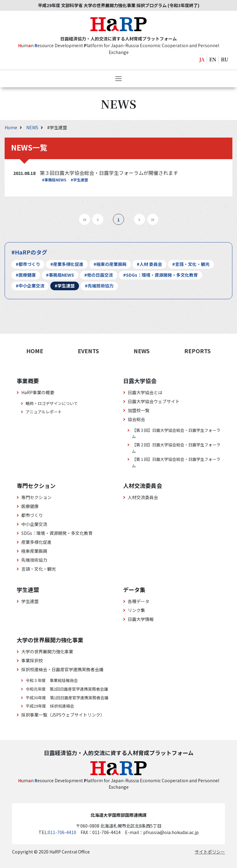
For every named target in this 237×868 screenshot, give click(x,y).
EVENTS (88, 351)
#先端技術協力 (99, 286)
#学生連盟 (79, 180)
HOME (35, 351)
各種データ (139, 601)
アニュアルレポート (44, 412)
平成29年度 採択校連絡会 (50, 706)
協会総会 (136, 419)
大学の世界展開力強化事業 (47, 651)
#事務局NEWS (54, 180)
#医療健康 (26, 275)
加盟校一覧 (139, 410)
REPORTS (197, 351)
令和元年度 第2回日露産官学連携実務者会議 (67, 689)
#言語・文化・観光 (191, 264)
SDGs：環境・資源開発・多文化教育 (57, 533)
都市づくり (32, 515)
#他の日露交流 (99, 275)
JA (202, 59)
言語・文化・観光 (39, 569)
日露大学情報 (141, 619)
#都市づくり (28, 264)
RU (225, 59)
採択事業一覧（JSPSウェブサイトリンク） (63, 715)
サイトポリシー (210, 852)
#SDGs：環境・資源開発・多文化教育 (160, 275)
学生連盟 (30, 601)
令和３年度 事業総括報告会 (52, 680)
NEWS (33, 127)
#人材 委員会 (149, 264)
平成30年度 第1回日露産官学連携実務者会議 (67, 698)
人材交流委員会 (143, 497)
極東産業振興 (34, 551)
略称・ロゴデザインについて (52, 403)
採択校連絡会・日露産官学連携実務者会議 (62, 669)
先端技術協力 (34, 560)
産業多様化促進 (36, 542)
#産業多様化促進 (67, 264)
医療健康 (30, 506)
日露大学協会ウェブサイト (154, 401)
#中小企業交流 (30, 286)
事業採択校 (32, 660)
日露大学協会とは (145, 392)
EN (213, 59)
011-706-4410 (62, 832)
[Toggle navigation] (118, 79)
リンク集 (136, 610)
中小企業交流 (34, 524)
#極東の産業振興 (110, 264)
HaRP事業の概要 (38, 392)
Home (11, 127)
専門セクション (36, 497)
